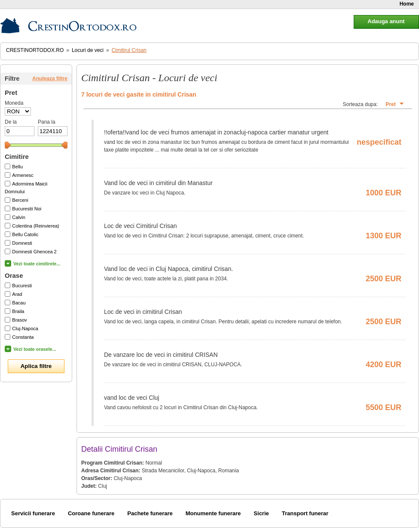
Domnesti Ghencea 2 (34, 252)
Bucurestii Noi (27, 209)
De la (11, 122)
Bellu (17, 167)
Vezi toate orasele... (35, 349)
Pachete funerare (150, 513)
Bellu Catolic (25, 234)
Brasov (19, 320)
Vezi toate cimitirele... (37, 264)
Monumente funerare (213, 513)
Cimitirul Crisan (129, 50)
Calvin (19, 217)
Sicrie (261, 513)
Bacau (19, 303)
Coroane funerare (91, 513)
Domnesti (22, 243)
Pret (390, 104)
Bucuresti (22, 286)
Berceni (20, 200)
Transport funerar (305, 513)
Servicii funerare (33, 513)
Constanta (23, 337)
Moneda (14, 103)
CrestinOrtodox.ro (35, 50)
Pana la (47, 122)
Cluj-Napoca (25, 328)
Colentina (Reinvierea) (35, 226)
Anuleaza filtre (50, 79)
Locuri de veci (88, 50)
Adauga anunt (386, 21)
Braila (18, 311)
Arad (17, 294)
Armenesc (23, 175)
